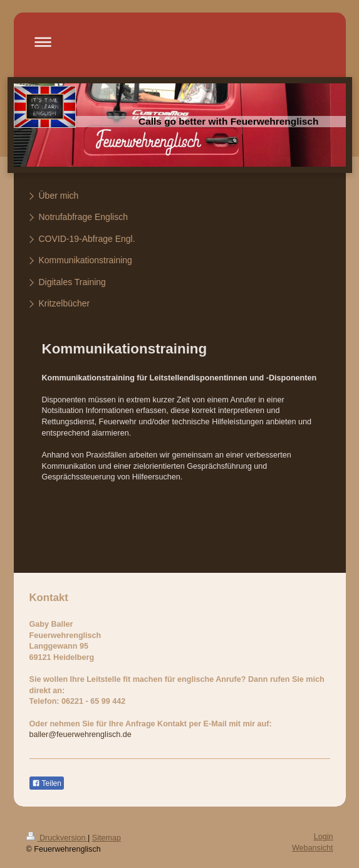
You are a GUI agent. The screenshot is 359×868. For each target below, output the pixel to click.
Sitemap (107, 838)
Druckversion (57, 838)
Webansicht (313, 848)
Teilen (47, 783)
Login (324, 837)
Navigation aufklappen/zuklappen (180, 42)
